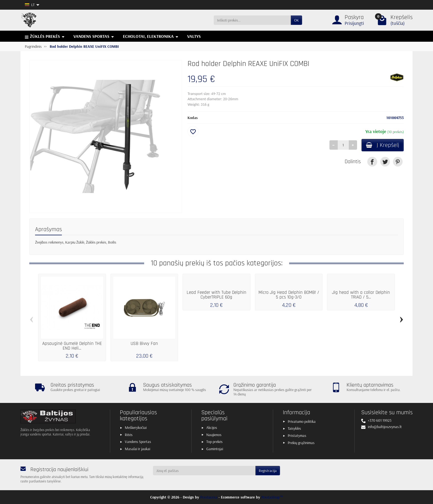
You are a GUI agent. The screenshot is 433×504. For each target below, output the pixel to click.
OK (296, 20)
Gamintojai (215, 449)
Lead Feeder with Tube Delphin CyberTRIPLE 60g (216, 295)
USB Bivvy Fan (144, 344)
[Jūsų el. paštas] (204, 471)
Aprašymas (48, 229)
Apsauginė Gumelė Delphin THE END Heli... (72, 346)
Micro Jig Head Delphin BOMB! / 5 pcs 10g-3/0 (289, 295)
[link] (372, 162)
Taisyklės (294, 428)
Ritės (129, 435)
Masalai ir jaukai (138, 449)
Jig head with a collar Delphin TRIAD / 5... (361, 295)
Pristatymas (297, 436)
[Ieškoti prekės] (252, 20)
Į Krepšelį (383, 145)
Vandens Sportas (138, 442)
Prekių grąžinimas (301, 443)
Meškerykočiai (136, 428)
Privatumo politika (302, 421)
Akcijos (212, 428)
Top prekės (214, 442)
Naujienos (214, 435)
